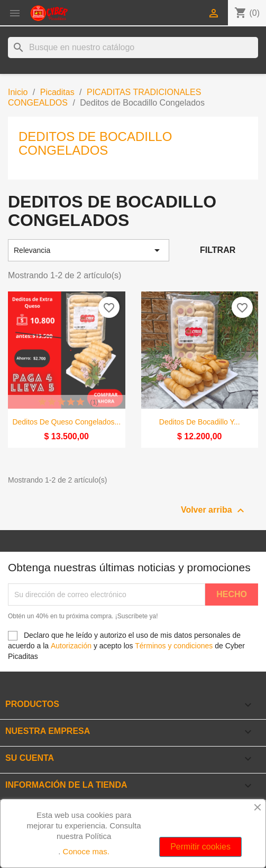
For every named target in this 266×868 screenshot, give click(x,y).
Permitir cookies (200, 847)
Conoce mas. (86, 851)
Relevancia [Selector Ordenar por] (89, 250)
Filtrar (218, 250)
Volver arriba (214, 511)
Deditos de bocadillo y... (200, 422)
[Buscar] (133, 48)
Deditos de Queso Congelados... (66, 422)
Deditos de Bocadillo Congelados (95, 143)
